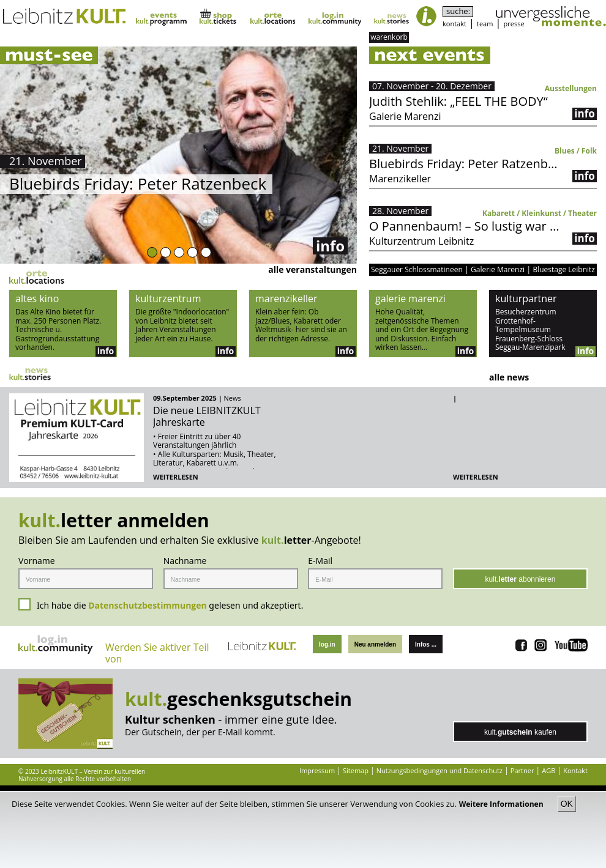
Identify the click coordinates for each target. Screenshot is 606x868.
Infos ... (426, 644)
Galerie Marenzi (498, 270)
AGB (548, 770)
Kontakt (575, 770)
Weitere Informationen (502, 804)
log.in (327, 644)
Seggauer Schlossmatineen (417, 270)
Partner (522, 770)
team (485, 24)
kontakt (454, 24)
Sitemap (356, 770)
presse (514, 24)
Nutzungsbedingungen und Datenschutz (440, 770)
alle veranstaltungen (312, 269)
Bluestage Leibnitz (564, 270)
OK (567, 804)
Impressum (317, 770)
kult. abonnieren (521, 579)
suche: (458, 11)
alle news (509, 377)
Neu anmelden (375, 644)
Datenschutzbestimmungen (148, 605)
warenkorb (389, 37)
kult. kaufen (520, 732)
